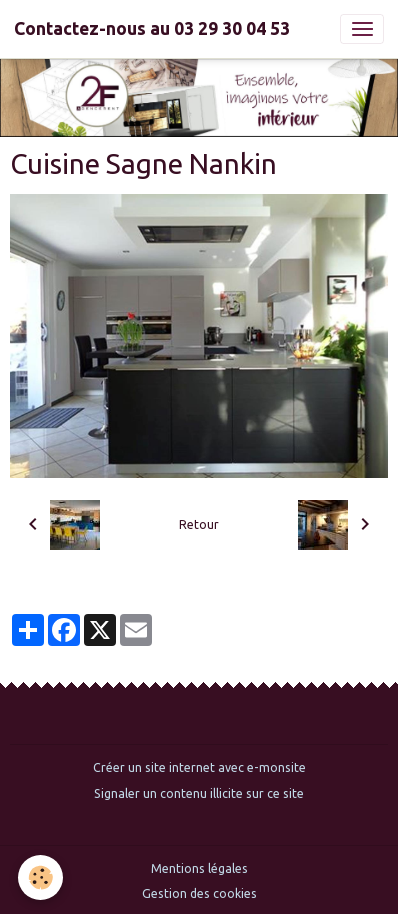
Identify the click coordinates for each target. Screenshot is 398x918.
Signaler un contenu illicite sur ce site (199, 793)
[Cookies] (40, 877)
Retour (199, 524)
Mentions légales (199, 868)
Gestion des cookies (199, 893)
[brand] (152, 29)
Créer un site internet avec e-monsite (199, 767)
